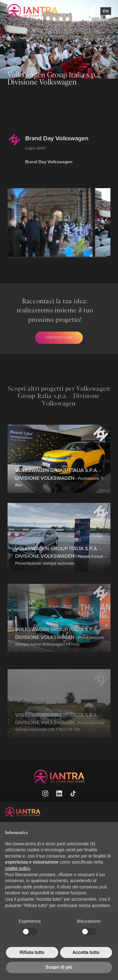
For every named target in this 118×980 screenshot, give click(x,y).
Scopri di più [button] (59, 967)
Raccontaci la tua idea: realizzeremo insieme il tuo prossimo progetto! (55, 310)
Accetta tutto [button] (86, 952)
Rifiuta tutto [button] (32, 952)
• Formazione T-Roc (60, 504)
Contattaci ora (59, 337)
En (106, 11)
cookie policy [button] (17, 868)
